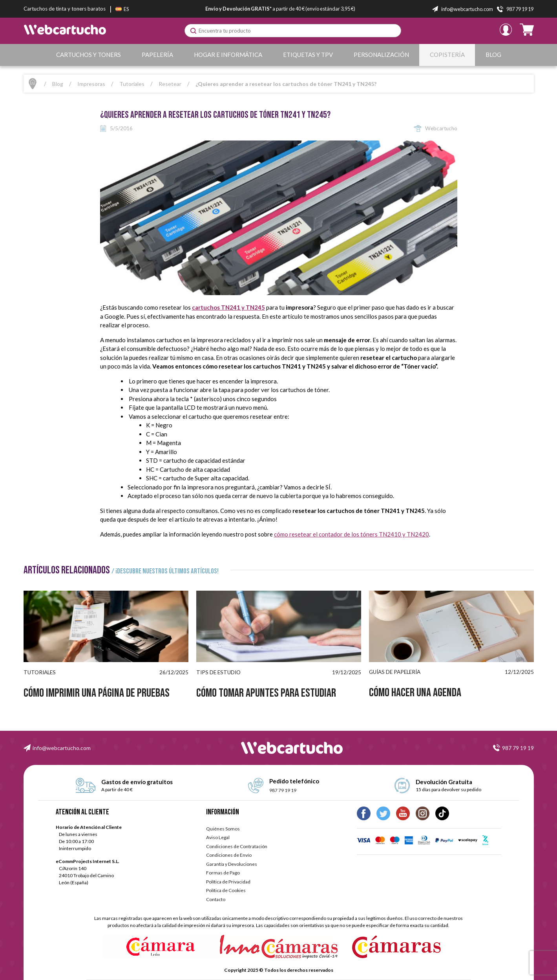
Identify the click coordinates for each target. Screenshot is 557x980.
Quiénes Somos (223, 829)
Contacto (216, 899)
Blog (493, 55)
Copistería (447, 55)
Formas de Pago (223, 873)
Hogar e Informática (228, 55)
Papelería (157, 55)
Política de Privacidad (228, 882)
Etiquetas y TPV (308, 55)
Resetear (170, 84)
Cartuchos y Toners (89, 55)
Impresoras (91, 84)
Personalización (381, 55)
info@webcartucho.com (62, 748)
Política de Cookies (226, 890)
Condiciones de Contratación (237, 846)
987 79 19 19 (518, 748)
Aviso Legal (218, 837)
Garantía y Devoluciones (232, 864)
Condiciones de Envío (229, 855)
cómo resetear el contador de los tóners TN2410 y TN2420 (352, 534)
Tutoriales (132, 84)
